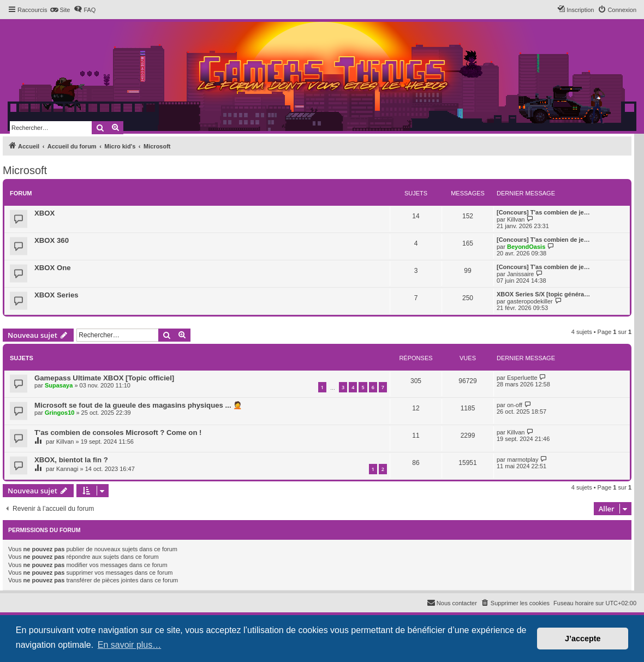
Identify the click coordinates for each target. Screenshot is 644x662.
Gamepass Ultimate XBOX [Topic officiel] (104, 378)
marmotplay (523, 460)
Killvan (516, 219)
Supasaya (59, 385)
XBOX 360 (52, 240)
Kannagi (67, 469)
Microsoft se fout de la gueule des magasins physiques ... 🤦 (138, 405)
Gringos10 (59, 413)
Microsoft (25, 170)
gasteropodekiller (530, 301)
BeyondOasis (526, 247)
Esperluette (522, 378)
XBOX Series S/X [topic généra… (543, 294)
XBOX (44, 213)
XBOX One (53, 268)
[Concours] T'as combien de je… (543, 212)
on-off (515, 405)
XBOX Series (56, 295)
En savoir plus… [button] (130, 645)
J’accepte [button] (583, 639)
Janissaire (521, 274)
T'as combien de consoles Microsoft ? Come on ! (118, 433)
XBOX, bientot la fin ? (71, 460)
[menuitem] (60, 10)
